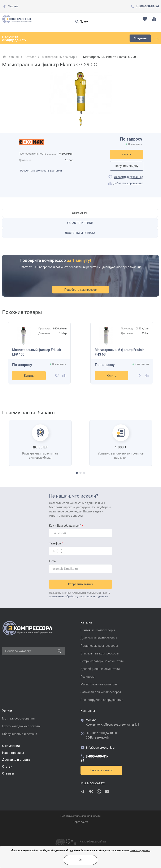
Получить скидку (127, 166)
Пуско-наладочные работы (21, 726)
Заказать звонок (101, 770)
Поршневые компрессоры (99, 646)
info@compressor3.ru (97, 748)
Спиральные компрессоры (100, 653)
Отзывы (8, 773)
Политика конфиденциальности (80, 816)
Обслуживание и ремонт (20, 734)
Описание (80, 213)
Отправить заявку (80, 584)
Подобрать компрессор (80, 290)
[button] (77, 473)
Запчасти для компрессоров (101, 692)
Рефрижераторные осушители (102, 661)
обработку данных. (140, 851)
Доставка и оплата (80, 233)
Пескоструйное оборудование (102, 700)
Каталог (30, 57)
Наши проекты (13, 753)
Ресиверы (88, 677)
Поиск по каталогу (18, 651)
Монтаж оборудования (18, 718)
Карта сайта (80, 822)
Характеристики (80, 223)
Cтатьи (7, 767)
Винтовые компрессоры (98, 630)
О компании (11, 746)
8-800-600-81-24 (147, 6)
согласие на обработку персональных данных (79, 596)
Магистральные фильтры (60, 57)
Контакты (88, 711)
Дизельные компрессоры (99, 638)
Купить (127, 154)
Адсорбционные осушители (100, 669)
